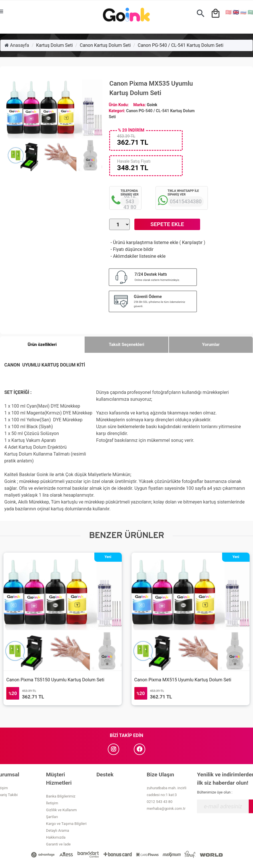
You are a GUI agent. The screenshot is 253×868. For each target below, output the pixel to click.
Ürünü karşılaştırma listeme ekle (144, 242)
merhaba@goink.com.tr (166, 808)
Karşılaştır (192, 242)
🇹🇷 (228, 12)
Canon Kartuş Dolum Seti (105, 45)
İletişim (52, 803)
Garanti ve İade (58, 844)
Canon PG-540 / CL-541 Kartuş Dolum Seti (181, 45)
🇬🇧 (236, 12)
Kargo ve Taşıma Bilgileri (66, 824)
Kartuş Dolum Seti (54, 45)
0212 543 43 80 (160, 802)
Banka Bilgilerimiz (61, 796)
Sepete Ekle (167, 224)
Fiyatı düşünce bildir (131, 249)
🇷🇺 (243, 12)
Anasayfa (17, 45)
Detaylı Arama (58, 830)
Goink (152, 105)
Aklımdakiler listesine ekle (137, 256)
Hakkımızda (56, 837)
